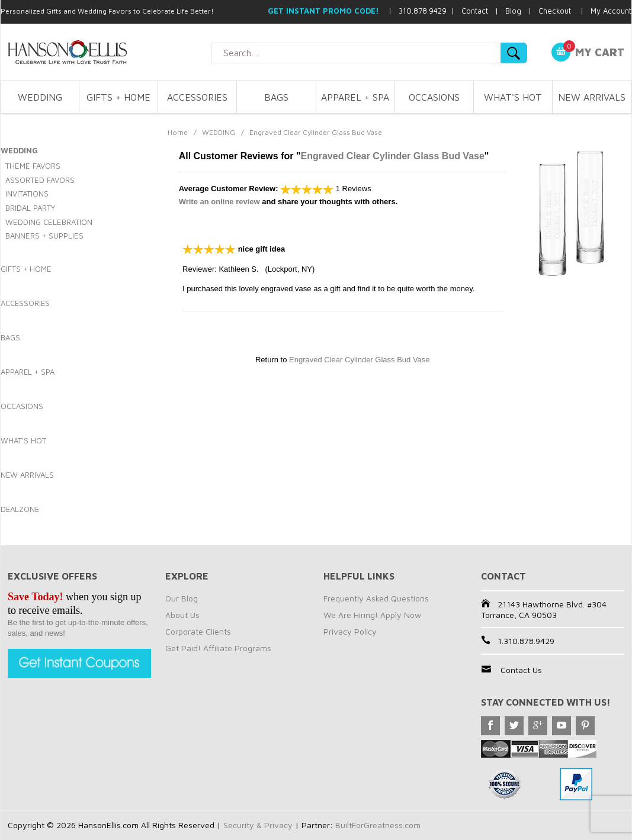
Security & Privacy (258, 825)
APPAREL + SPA (355, 97)
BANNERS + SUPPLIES (44, 236)
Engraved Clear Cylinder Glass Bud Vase (393, 156)
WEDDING (40, 97)
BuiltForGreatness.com (378, 825)
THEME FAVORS (33, 166)
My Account (611, 11)
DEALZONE (20, 509)
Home (178, 132)
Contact (475, 11)
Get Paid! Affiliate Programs (218, 648)
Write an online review (219, 202)
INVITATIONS (27, 194)
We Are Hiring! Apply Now (372, 615)
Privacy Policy (350, 631)
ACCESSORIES (197, 97)
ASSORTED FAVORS (40, 180)
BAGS (276, 97)
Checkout (555, 11)
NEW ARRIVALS (592, 97)
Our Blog (182, 598)
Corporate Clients (198, 631)
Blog (513, 11)
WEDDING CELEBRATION (49, 222)
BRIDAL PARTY (30, 208)
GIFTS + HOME (118, 97)
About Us (182, 615)
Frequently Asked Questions (376, 598)
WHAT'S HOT (513, 97)
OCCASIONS (434, 97)
